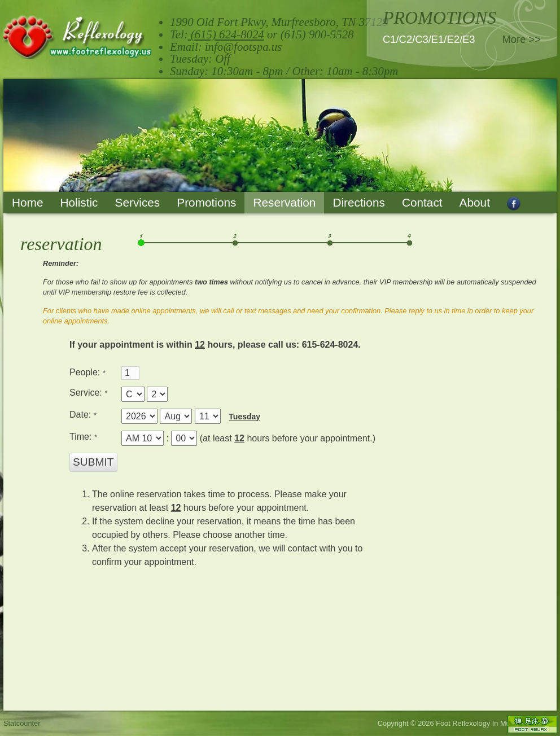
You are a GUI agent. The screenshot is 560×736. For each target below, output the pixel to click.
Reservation (284, 202)
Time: (82, 437)
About (475, 202)
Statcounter (22, 723)
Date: (82, 415)
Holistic (79, 202)
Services (138, 202)
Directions (358, 202)
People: (86, 372)
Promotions (206, 202)
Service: (87, 393)
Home (27, 202)
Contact (422, 202)
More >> (522, 39)
